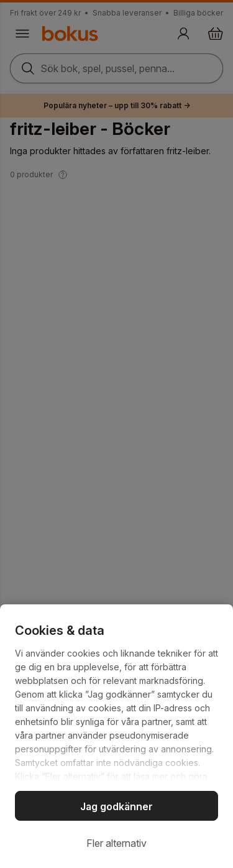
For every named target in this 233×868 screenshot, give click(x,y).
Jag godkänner (116, 806)
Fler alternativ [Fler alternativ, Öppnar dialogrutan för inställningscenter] (116, 843)
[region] (116, 736)
